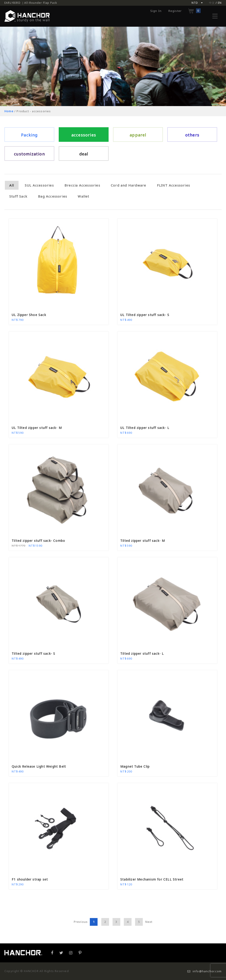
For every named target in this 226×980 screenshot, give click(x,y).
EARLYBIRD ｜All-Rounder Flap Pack (31, 3)
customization (29, 154)
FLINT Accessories (173, 185)
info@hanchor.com (204, 971)
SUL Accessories (39, 185)
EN (220, 3)
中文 (212, 3)
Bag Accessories (53, 196)
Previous (81, 922)
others (192, 135)
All (12, 185)
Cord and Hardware (128, 185)
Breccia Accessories (82, 185)
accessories (84, 135)
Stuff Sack (18, 196)
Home (9, 111)
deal (84, 154)
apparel (138, 135)
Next (149, 922)
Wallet (83, 196)
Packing (29, 135)
